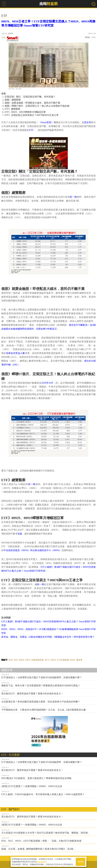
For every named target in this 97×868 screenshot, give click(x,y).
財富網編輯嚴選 (13, 39)
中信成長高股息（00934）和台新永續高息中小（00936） (33, 550)
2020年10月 (47, 383)
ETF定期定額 (63, 660)
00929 (73, 660)
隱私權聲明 (42, 862)
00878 (28, 660)
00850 (21, 660)
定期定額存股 (37, 660)
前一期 (73, 197)
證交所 (88, 122)
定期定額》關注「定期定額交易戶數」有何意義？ (30, 97)
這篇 (20, 534)
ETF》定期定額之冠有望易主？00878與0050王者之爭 (32, 115)
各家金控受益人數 (16, 353)
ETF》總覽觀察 (12, 109)
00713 (47, 660)
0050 (11, 660)
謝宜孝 (79, 660)
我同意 (81, 862)
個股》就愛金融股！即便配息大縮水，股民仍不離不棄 (32, 103)
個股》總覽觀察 (13, 100)
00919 (53, 660)
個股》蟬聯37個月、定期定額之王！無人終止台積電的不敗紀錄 (37, 106)
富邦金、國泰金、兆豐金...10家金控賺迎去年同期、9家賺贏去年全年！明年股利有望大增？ (48, 637)
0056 (16, 660)
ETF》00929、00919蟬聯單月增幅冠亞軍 (25, 112)
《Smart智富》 (46, 122)
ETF (31, 130)
